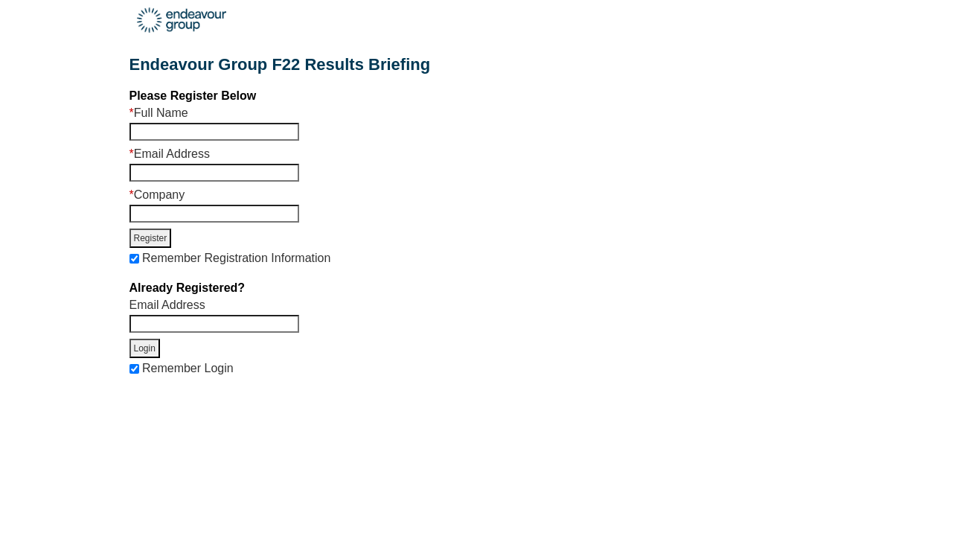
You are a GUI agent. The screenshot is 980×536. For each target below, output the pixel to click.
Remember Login (188, 368)
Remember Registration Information (236, 258)
